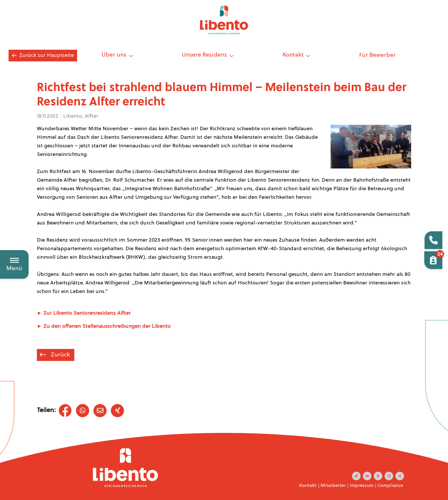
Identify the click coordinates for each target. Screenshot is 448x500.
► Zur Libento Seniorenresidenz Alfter (84, 313)
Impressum (362, 486)
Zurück (60, 355)
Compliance (390, 486)
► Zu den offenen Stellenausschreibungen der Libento (104, 327)
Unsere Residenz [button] (205, 55)
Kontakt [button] (294, 55)
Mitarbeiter (333, 486)
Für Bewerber (377, 55)
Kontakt (308, 486)
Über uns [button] (115, 55)
